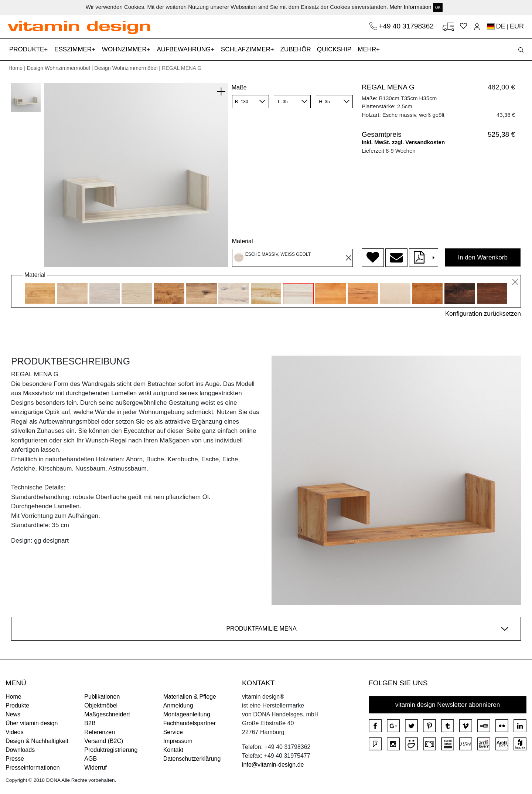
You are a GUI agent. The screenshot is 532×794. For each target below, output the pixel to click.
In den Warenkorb (483, 257)
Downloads (20, 750)
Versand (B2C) (104, 741)
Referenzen (100, 732)
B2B (90, 723)
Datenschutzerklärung (192, 759)
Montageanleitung (187, 714)
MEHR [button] (368, 49)
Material (243, 241)
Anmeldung (178, 705)
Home (16, 68)
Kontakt (173, 750)
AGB (91, 759)
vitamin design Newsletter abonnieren (448, 705)
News (13, 714)
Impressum (178, 741)
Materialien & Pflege (190, 697)
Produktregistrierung (111, 750)
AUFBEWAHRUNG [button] (185, 49)
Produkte (17, 705)
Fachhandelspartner (190, 723)
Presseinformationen (33, 768)
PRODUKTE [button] (28, 49)
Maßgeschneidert (107, 714)
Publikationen (102, 697)
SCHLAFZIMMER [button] (247, 49)
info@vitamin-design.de (273, 765)
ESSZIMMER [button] (74, 49)
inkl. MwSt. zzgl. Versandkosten (403, 142)
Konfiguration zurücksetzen (483, 314)
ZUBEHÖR (296, 49)
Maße (239, 87)
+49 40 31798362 (407, 26)
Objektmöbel (101, 705)
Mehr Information (410, 7)
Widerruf (95, 768)
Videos (15, 732)
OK (438, 8)
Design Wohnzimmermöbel (59, 68)
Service (173, 732)
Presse (15, 759)
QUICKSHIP (336, 49)
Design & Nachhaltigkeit (37, 741)
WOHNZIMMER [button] (125, 49)
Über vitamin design (32, 723)
